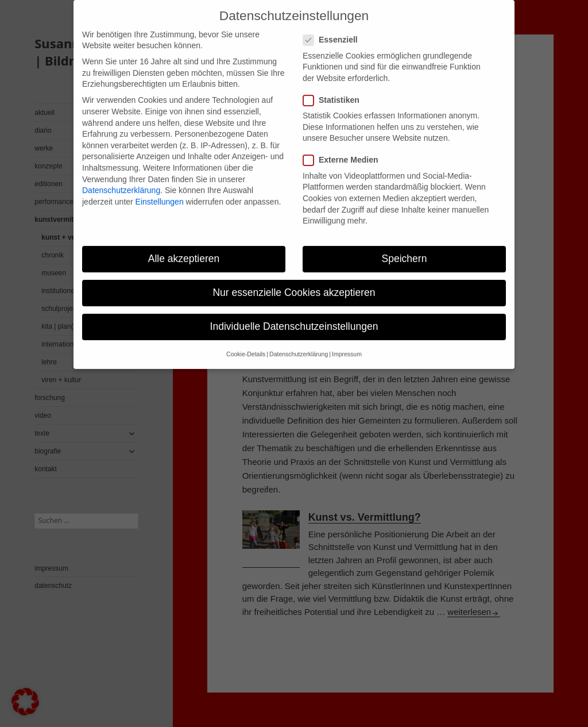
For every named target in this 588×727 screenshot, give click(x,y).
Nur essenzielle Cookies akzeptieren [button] (294, 283)
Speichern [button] (405, 249)
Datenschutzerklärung (121, 181)
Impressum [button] (347, 345)
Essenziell (334, 31)
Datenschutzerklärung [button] (299, 345)
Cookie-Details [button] (246, 345)
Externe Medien (344, 151)
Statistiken (335, 91)
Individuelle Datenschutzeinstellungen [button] (294, 317)
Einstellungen (160, 193)
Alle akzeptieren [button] (184, 249)
